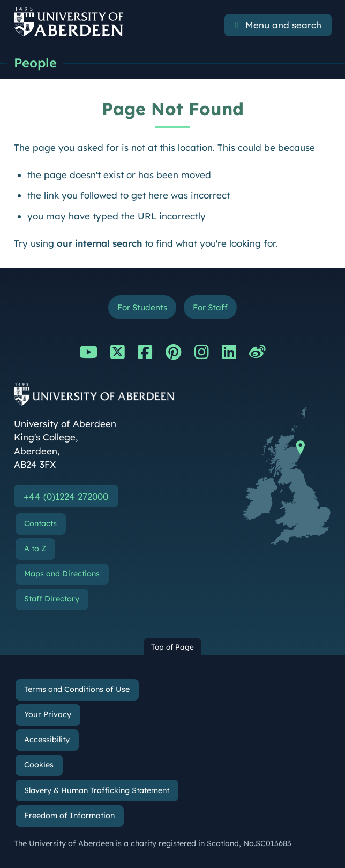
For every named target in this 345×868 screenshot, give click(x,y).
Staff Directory (52, 599)
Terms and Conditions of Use (77, 689)
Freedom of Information (69, 816)
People (35, 63)
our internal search (99, 243)
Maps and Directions (62, 574)
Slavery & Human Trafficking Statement (97, 790)
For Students (142, 307)
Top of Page (172, 647)
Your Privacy (48, 714)
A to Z (35, 549)
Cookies (39, 765)
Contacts (40, 523)
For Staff (210, 307)
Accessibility (47, 740)
